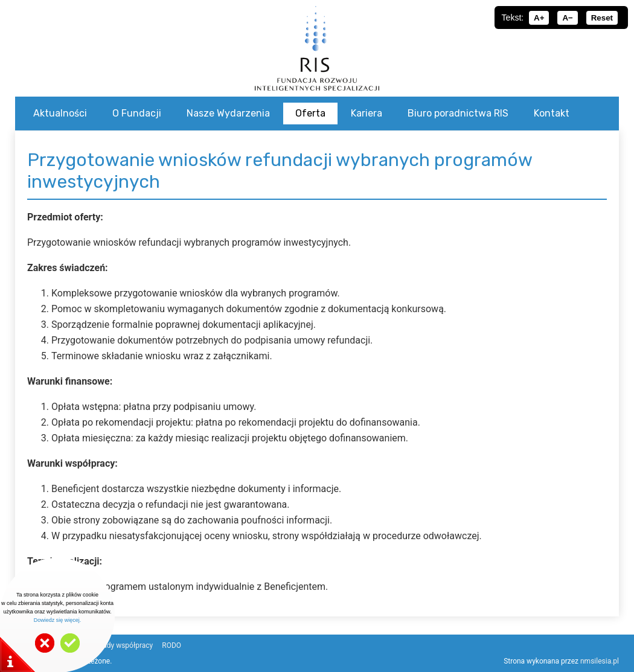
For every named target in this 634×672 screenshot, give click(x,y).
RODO (171, 645)
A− (567, 18)
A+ (539, 18)
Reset (602, 18)
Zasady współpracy (122, 645)
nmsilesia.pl (600, 661)
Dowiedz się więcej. (58, 620)
